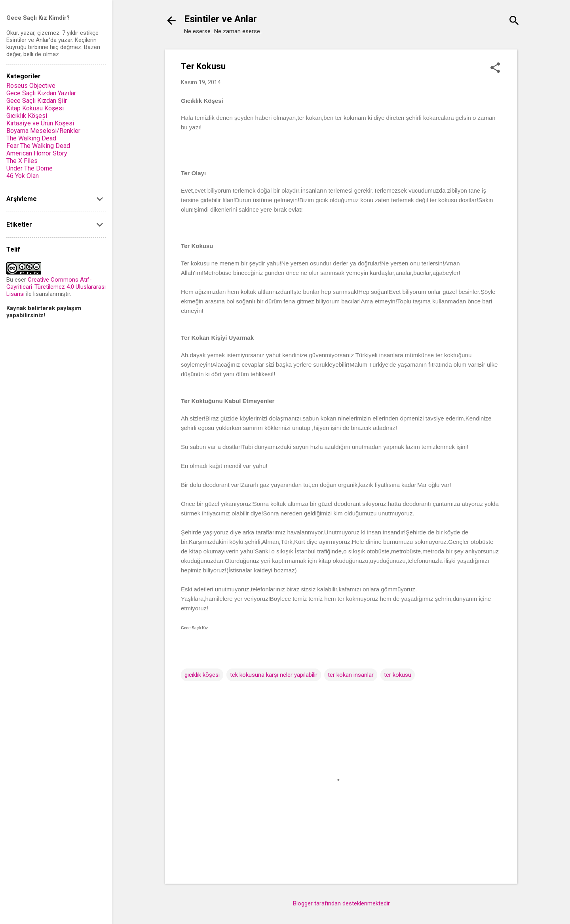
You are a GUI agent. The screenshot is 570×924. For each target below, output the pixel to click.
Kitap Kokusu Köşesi (35, 108)
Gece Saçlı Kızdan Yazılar (41, 93)
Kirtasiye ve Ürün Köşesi (40, 123)
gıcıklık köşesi (202, 675)
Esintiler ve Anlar (220, 19)
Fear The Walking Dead (38, 146)
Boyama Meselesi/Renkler (43, 131)
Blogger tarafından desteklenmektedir (341, 903)
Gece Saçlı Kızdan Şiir (37, 101)
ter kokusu (398, 675)
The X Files (22, 161)
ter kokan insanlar (351, 675)
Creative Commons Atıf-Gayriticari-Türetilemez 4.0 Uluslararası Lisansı (56, 287)
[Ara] (514, 22)
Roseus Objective (31, 86)
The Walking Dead (31, 138)
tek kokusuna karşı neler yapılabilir (274, 675)
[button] (495, 68)
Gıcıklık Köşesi (27, 116)
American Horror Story (37, 153)
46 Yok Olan (23, 176)
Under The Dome (29, 168)
